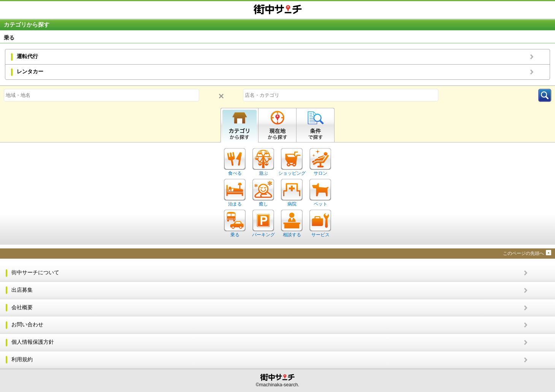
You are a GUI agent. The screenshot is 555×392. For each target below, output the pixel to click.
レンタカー (30, 72)
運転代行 (27, 56)
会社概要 (22, 307)
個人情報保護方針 (33, 342)
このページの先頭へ (523, 253)
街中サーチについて (35, 273)
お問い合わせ (27, 325)
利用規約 (22, 360)
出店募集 (22, 290)
